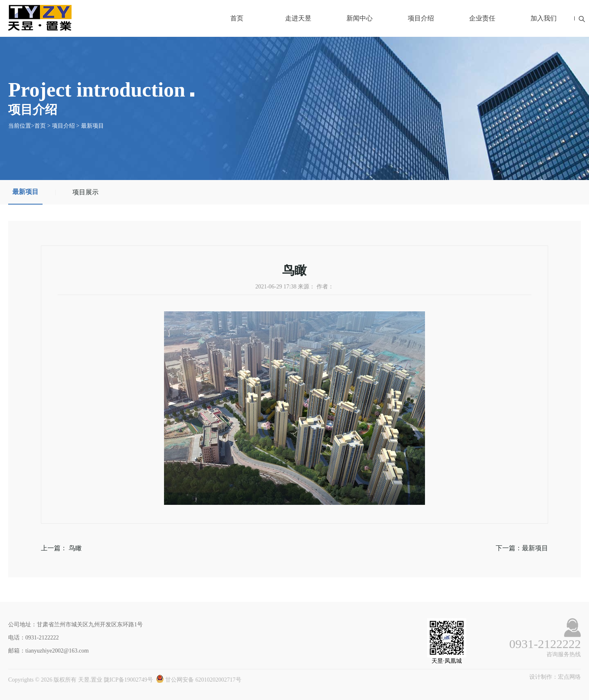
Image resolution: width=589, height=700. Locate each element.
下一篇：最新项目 (522, 548)
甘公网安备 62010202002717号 (199, 680)
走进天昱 (298, 18)
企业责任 (482, 18)
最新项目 (92, 126)
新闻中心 (360, 18)
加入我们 (544, 18)
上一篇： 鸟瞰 (61, 548)
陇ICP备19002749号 (128, 680)
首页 (237, 18)
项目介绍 (421, 18)
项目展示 (85, 192)
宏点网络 (569, 677)
